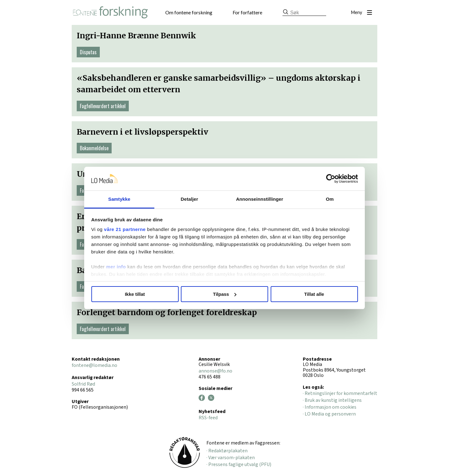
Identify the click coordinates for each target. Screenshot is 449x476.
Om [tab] (330, 199)
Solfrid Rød (83, 384)
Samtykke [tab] (119, 199)
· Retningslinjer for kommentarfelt (340, 393)
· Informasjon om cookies (330, 407)
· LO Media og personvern (329, 414)
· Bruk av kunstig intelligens (332, 400)
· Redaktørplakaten (227, 451)
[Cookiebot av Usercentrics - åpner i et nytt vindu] (331, 179)
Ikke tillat (135, 294)
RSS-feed (208, 418)
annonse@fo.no (215, 371)
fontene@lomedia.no (94, 365)
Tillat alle (314, 294)
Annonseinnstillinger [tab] (260, 199)
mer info (116, 267)
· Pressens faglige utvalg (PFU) (239, 464)
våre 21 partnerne (125, 229)
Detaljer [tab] (190, 199)
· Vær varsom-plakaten (231, 458)
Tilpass (225, 294)
